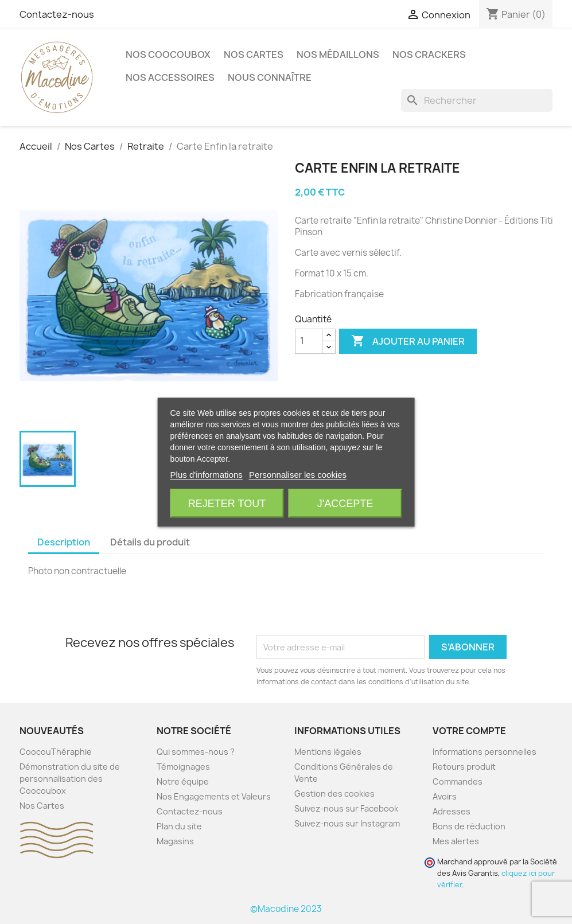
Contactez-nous (57, 14)
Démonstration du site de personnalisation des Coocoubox (70, 779)
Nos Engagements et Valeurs (214, 796)
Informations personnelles (485, 752)
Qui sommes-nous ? (196, 752)
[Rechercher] (477, 100)
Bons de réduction (469, 826)
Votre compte (469, 731)
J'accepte (345, 503)
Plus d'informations (207, 474)
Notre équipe (183, 781)
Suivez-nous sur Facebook (346, 808)
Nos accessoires (170, 77)
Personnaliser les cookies (298, 474)
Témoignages (183, 767)
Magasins (175, 841)
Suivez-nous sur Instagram (347, 823)
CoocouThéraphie (56, 752)
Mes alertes (456, 841)
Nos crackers (429, 54)
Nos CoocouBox (168, 54)
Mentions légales (328, 752)
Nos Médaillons (338, 54)
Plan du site (179, 826)
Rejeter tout (227, 503)
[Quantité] (309, 341)
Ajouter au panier (408, 341)
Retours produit (464, 767)
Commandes (458, 781)
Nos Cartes (254, 54)
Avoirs (445, 796)
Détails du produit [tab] (150, 542)
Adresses (452, 811)
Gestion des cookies (334, 794)
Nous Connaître (270, 77)
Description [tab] (64, 542)
